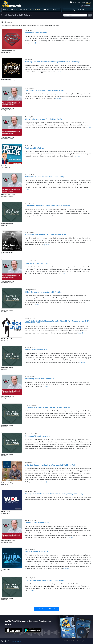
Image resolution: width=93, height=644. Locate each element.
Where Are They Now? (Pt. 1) (37, 552)
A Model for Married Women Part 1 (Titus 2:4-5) (44, 177)
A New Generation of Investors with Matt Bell (44, 292)
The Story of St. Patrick (34, 148)
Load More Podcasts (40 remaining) (47, 609)
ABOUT (5, 10)
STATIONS (23, 10)
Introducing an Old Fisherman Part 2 (40, 379)
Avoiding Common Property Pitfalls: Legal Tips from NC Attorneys (52, 62)
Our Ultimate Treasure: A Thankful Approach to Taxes (47, 206)
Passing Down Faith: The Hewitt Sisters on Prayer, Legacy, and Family (54, 494)
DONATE (46, 10)
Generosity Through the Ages (37, 436)
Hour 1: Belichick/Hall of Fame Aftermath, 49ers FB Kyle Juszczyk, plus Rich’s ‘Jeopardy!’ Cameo (57, 322)
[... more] (38, 43)
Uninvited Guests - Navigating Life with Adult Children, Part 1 (50, 465)
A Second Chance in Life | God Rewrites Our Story (45, 235)
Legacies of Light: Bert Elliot (36, 263)
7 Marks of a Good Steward (36, 350)
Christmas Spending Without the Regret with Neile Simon (49, 407)
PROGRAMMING (35, 10)
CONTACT (14, 10)
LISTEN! (54, 10)
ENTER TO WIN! (86, 6)
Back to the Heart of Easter (36, 33)
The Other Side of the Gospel (37, 523)
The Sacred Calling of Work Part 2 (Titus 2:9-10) (45, 90)
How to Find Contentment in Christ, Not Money (44, 580)
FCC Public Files (16, 641)
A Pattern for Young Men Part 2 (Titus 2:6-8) (43, 119)
